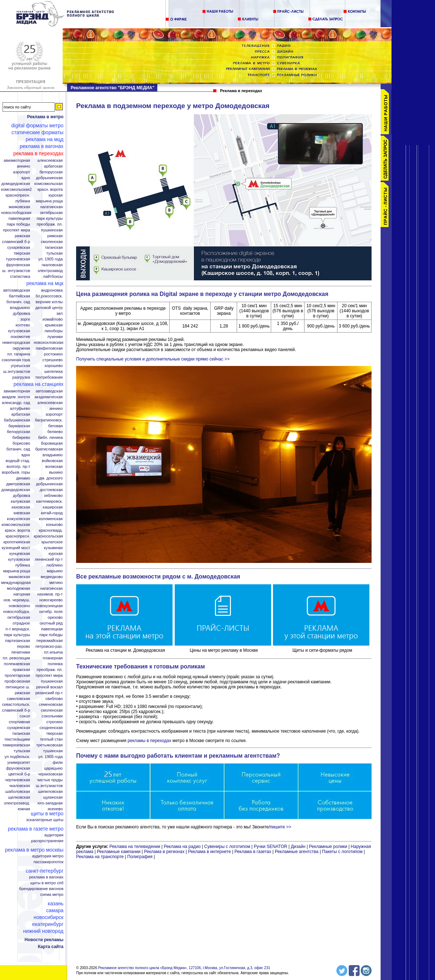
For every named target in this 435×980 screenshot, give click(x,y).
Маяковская (19, 207)
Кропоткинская (17, 542)
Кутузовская (19, 331)
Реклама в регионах (164, 852)
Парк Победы (18, 224)
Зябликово (53, 496)
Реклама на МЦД (45, 139)
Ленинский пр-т (49, 559)
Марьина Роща (49, 201)
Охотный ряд (51, 623)
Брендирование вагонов (41, 889)
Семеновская (51, 705)
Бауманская (19, 426)
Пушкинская (52, 230)
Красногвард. (51, 530)
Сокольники (52, 716)
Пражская (21, 670)
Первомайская (50, 641)
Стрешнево (53, 360)
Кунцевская (20, 554)
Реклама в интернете (210, 852)
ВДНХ (26, 178)
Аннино (23, 166)
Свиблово (54, 699)
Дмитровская (18, 484)
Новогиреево (51, 600)
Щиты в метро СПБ (47, 883)
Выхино (56, 472)
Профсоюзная (17, 681)
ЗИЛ (59, 314)
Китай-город (52, 513)
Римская (55, 236)
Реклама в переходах (38, 153)
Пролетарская (17, 676)
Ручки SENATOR (270, 847)
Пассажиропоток (48, 862)
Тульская (55, 253)
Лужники (55, 337)
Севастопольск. (16, 705)
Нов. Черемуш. (17, 600)
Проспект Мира (16, 230)
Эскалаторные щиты (45, 820)
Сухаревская (19, 248)
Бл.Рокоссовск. (49, 296)
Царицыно (53, 768)
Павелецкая (19, 219)
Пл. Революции (16, 658)
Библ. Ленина (50, 438)
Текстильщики (17, 739)
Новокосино (19, 606)
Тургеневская (18, 259)
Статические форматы (38, 132)
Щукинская (53, 797)
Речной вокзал (49, 687)
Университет (19, 763)
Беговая (55, 426)
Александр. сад (16, 403)
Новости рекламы (44, 940)
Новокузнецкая (49, 606)
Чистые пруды (50, 780)
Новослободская (16, 213)
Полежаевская (17, 664)
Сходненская (51, 728)
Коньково (54, 525)
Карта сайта (51, 947)
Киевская (22, 513)
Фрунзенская (18, 265)
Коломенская (51, 519)
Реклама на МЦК (45, 283)
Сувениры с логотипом (227, 847)
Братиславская (49, 449)
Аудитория (54, 835)
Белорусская (51, 172)
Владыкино (20, 308)
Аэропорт (22, 172)
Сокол (25, 716)
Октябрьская (51, 213)
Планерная (53, 658)
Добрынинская (49, 178)
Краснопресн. (18, 195)
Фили (58, 763)
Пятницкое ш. (18, 687)
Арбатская (53, 166)
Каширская (53, 507)
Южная (24, 809)
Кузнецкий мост (16, 548)
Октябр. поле (51, 612)
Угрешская (20, 366)
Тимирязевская (16, 745)
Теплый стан (51, 739)
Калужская (20, 501)
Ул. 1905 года (51, 259)
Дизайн (298, 847)
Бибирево (21, 438)
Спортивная (19, 722)
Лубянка (23, 201)
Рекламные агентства (297, 852)
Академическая (49, 397)
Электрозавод (50, 271)
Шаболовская (18, 792)
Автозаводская (17, 290)
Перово (24, 647)
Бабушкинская (17, 420)
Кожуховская (18, 519)
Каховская (21, 507)
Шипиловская (50, 792)
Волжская (54, 467)
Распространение (47, 841)
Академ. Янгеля (16, 397)
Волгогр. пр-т (18, 467)
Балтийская (19, 296)
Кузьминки (53, 548)
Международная (16, 583)
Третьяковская (49, 745)
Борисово (21, 443)
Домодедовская (16, 184)
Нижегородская (16, 343)
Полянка (55, 664)
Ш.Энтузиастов (17, 372)
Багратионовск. (49, 420)
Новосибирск (49, 917)
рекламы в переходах (150, 741)
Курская (56, 195)
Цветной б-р (19, 774)
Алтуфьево (20, 409)
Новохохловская (49, 343)
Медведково (52, 577)
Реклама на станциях (38, 384)
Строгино (55, 722)
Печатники (21, 652)
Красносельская (48, 536)
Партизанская (18, 641)
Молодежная (18, 588)
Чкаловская (52, 265)
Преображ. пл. (50, 224)
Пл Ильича (53, 652)
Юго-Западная (50, 803)
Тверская (22, 253)
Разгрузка (21, 377)
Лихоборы (54, 331)
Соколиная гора (16, 360)
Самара (55, 910)
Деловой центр (49, 308)
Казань (56, 903)
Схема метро (52, 895)
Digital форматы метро (37, 125)
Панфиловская (49, 348)
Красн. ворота (50, 190)
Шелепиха (53, 372)
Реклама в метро (45, 117)
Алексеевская (50, 160)
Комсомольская (48, 184)
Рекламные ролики (328, 847)
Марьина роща (17, 571)
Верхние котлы (49, 302)
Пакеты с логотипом (342, 852)
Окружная (21, 348)
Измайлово (53, 319)
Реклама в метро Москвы (34, 850)
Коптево (23, 325)
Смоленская (52, 242)
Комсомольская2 (16, 190)
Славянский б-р (16, 242)
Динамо (23, 478)
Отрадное (21, 623)
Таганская (54, 248)
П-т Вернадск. (18, 629)
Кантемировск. (49, 501)
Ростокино (53, 354)
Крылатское (52, 542)
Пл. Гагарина (19, 354)
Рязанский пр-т (49, 693)
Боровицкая (52, 443)
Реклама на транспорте (100, 857)
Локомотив (20, 337)
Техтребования (49, 377)
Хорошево (53, 366)
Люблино (55, 565)
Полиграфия (140, 857)
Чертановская (18, 780)
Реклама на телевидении (135, 847)
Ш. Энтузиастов (16, 271)
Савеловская (18, 699)
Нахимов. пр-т (50, 594)
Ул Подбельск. (17, 757)
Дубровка (21, 314)
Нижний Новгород (43, 931)
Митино (56, 583)
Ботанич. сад (18, 302)
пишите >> (281, 827)
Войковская (52, 461)
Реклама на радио (182, 847)
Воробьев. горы (16, 472)
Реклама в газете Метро (36, 829)
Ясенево (55, 809)
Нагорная (22, 594)
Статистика (20, 277)
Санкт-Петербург (45, 871)
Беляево (55, 432)
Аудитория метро (48, 856)
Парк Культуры (50, 219)
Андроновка (52, 290)
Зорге (25, 319)
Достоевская (51, 490)
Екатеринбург (48, 924)
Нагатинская (51, 207)
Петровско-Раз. (49, 647)
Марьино (55, 571)
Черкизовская (50, 774)
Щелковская (19, 797)
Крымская (54, 325)
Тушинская (53, 751)
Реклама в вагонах (42, 146)
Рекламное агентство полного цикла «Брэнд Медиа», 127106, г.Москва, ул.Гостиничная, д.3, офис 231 (184, 968)
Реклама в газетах (254, 852)
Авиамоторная (17, 160)
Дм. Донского (51, 478)
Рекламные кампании (119, 852)
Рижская (22, 236)
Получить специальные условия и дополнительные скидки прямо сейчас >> (153, 359)
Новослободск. (17, 612)
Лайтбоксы (53, 277)
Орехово (55, 617)
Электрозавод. (17, 803)
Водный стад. (18, 461)
